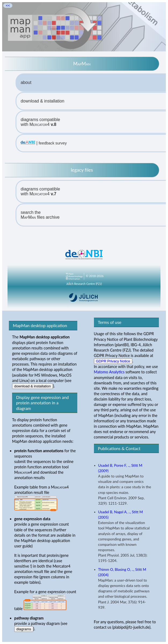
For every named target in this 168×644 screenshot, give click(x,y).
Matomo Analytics (109, 372)
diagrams (24, 629)
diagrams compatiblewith (40, 122)
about (26, 82)
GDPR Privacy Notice (113, 361)
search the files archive (40, 215)
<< (8, 6)
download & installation (43, 101)
